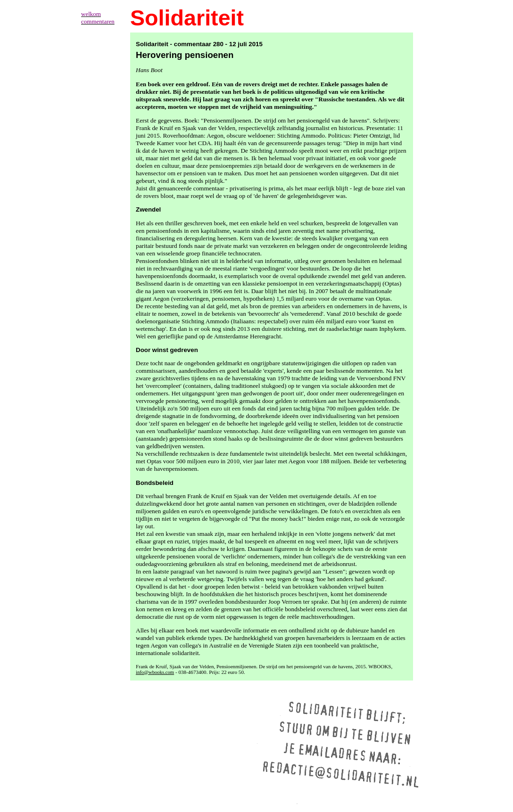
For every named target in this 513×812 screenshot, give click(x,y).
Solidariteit (187, 18)
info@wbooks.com (155, 672)
